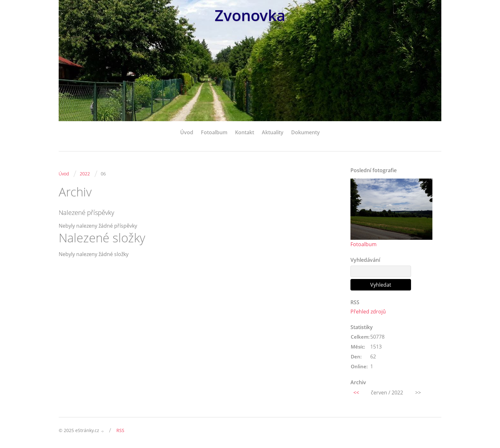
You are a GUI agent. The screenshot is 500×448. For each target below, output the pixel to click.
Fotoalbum (214, 132)
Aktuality (273, 132)
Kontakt (245, 132)
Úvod (187, 132)
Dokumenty (305, 132)
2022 (85, 174)
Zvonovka (250, 15)
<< (356, 393)
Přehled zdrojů (368, 312)
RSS (120, 430)
